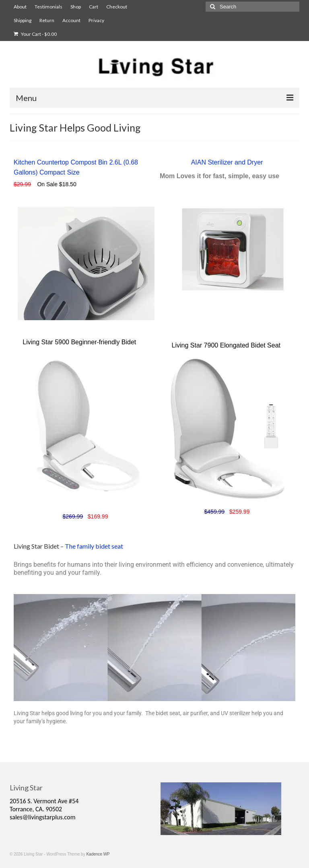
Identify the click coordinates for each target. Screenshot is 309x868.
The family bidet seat (94, 546)
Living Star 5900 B (49, 342)
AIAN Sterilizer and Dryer (227, 162)
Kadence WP (98, 854)
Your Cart (35, 34)
